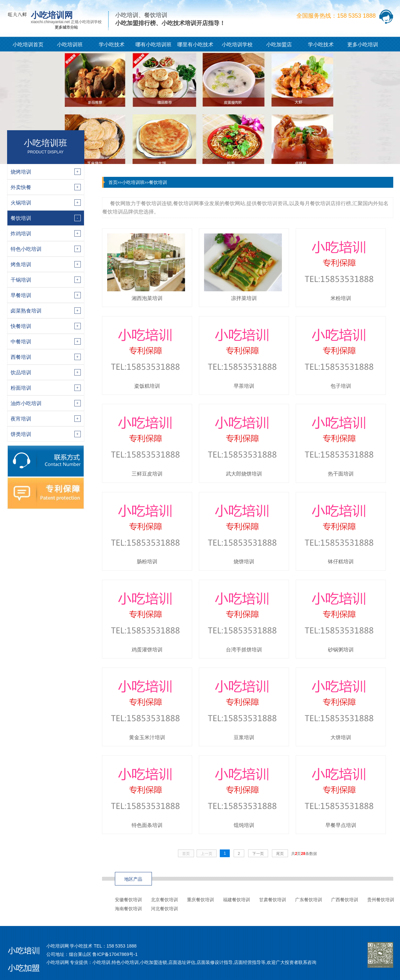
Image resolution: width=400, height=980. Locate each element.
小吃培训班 (70, 45)
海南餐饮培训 (128, 909)
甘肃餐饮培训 (273, 900)
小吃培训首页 (28, 45)
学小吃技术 (112, 45)
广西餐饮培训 (345, 900)
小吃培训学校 (237, 45)
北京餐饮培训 (164, 900)
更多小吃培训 (363, 45)
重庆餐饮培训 (200, 900)
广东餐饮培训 (309, 900)
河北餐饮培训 (164, 909)
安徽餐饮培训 (128, 900)
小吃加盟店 (279, 45)
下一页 (258, 854)
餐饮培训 (158, 182)
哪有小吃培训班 (153, 45)
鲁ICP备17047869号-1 (115, 954)
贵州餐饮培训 (381, 900)
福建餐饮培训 (237, 900)
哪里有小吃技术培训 (195, 47)
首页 (113, 182)
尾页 (280, 854)
